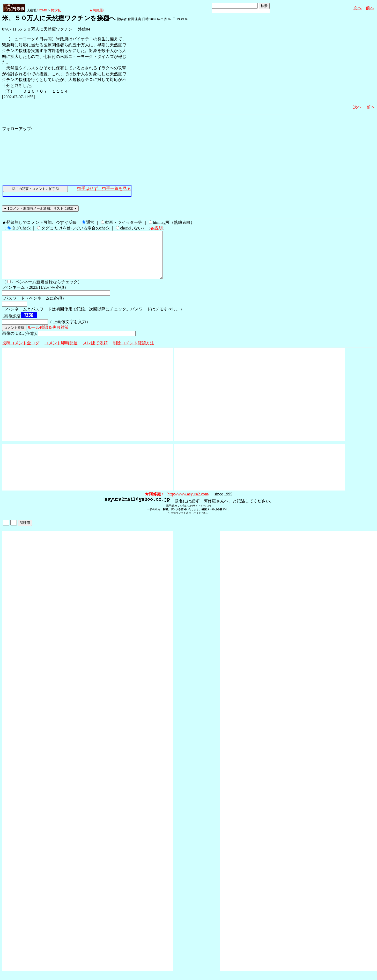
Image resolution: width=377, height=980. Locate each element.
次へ (358, 8)
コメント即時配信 (61, 352)
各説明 (157, 228)
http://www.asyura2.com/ (188, 503)
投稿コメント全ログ (21, 352)
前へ (370, 8)
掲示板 (56, 10)
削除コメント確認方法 (134, 352)
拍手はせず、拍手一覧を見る (104, 188)
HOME (42, 10)
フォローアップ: (17, 129)
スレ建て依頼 (95, 352)
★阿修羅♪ (97, 10)
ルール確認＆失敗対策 (48, 337)
